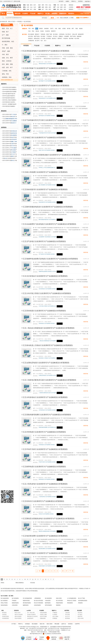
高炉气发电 (73, 36)
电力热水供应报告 (39, 601)
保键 (28, 9)
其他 (10, 77)
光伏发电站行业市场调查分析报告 (47, 289)
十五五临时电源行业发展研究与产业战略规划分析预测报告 (44, 103)
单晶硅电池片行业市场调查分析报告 (47, 98)
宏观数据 (55, 618)
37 (67, 571)
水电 (56, 29)
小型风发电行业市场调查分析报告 (47, 497)
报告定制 (87, 14)
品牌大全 (64, 624)
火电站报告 (48, 601)
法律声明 (77, 624)
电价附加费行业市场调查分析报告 (47, 549)
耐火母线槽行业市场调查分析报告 (47, 185)
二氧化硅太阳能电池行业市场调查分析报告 (47, 341)
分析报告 (71, 7)
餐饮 (61, 9)
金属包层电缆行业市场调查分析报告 (47, 375)
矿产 (3, 35)
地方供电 (30, 36)
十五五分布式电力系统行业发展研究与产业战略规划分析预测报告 (46, 293)
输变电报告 (48, 603)
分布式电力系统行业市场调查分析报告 (47, 306)
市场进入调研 (43, 615)
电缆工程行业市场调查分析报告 (47, 150)
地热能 (81, 29)
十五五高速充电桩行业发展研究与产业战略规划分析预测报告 (44, 553)
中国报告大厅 (64, 630)
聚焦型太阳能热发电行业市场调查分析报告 (47, 531)
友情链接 (27, 624)
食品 (65, 9)
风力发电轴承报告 (27, 598)
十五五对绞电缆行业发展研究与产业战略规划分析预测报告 (44, 432)
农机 (10, 71)
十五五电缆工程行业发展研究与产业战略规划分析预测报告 (44, 138)
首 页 (3, 13)
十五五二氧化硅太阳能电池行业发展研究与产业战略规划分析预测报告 (48, 328)
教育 (11, 58)
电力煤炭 (43, 36)
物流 (65, 5)
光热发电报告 (37, 605)
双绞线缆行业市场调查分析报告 (47, 323)
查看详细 (86, 62)
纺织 (3, 64)
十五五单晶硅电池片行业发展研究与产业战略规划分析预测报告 (45, 86)
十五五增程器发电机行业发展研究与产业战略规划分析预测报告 (45, 51)
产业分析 (33, 13)
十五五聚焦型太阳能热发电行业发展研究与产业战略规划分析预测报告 (48, 519)
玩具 (35, 7)
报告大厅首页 (12, 22)
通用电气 (60, 38)
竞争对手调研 (43, 616)
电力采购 (77, 38)
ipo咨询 (29, 611)
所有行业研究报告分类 (7, 80)
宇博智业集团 (52, 632)
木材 (58, 7)
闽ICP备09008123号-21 (36, 634)
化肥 (3, 68)
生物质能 (46, 29)
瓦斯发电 (43, 34)
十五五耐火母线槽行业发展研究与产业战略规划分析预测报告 (44, 172)
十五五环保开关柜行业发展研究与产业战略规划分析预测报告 (44, 449)
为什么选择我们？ (85, 18)
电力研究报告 (28, 25)
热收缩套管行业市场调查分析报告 (47, 202)
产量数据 (55, 613)
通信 (24, 5)
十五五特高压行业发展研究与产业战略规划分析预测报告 (43, 501)
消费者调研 (43, 618)
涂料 (39, 7)
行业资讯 (25, 13)
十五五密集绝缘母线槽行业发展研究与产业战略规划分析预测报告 (46, 415)
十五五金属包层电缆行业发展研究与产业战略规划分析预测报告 (45, 363)
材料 (50, 9)
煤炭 (33, 29)
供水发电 (43, 38)
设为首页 (61, 1)
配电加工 (37, 34)
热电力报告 (59, 598)
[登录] (15, 1)
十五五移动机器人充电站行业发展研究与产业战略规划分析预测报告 (47, 345)
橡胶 (43, 7)
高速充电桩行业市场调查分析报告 (47, 566)
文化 (7, 58)
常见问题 (67, 615)
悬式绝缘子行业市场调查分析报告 (47, 81)
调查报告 (71, 5)
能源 (3, 28)
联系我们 (81, 1)
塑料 (43, 5)
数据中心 (40, 13)
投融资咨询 (63, 13)
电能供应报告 (26, 601)
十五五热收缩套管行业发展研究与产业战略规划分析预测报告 (44, 189)
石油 (50, 5)
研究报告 (10, 13)
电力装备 (55, 34)
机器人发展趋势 (64, 18)
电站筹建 (71, 38)
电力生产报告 (82, 598)
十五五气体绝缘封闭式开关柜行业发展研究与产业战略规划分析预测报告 (49, 120)
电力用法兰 (68, 34)
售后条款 (80, 613)
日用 (28, 7)
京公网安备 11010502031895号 (52, 634)
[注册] (19, 1)
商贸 (3, 61)
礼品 (31, 7)
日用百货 (9, 61)
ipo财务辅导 (30, 618)
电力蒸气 (37, 41)
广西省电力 (49, 36)
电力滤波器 (31, 34)
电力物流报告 (48, 598)
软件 (35, 5)
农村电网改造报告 (83, 601)
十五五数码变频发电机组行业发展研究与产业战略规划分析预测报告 (47, 207)
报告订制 (42, 624)
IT (3, 45)
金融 (3, 58)
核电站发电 (37, 38)
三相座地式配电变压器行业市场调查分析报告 (47, 393)
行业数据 (55, 615)
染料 (50, 7)
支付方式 (67, 616)
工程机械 (5, 71)
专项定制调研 (43, 613)
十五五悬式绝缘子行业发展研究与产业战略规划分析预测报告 (44, 68)
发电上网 (75, 34)
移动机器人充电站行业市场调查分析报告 (47, 358)
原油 (33, 31)
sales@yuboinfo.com (66, 628)
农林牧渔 (5, 77)
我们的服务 (35, 624)
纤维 (46, 5)
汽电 (46, 9)
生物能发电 (31, 41)
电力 (37, 29)
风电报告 (80, 603)
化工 (39, 5)
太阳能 (64, 29)
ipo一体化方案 (31, 613)
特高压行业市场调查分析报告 (46, 514)
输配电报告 (26, 605)
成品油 (37, 31)
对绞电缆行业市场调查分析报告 (47, 445)
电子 (43, 9)
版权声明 (80, 616)
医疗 (31, 9)
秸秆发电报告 (48, 605)
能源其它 (53, 31)
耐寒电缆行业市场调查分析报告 (47, 479)
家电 (24, 7)
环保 (7, 74)
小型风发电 (62, 34)
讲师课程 (54, 13)
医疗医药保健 (6, 38)
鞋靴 (11, 64)
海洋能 (69, 29)
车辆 (55, 5)
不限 (29, 29)
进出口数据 (55, 616)
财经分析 (17, 13)
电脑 (28, 5)
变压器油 (33, 583)
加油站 (42, 31)
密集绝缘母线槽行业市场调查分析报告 (47, 427)
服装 (7, 64)
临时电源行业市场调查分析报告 (47, 116)
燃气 (73, 29)
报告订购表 (50, 624)
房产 (55, 7)
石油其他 (47, 31)
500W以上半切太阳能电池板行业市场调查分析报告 (47, 168)
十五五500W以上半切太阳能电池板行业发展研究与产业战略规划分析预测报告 (51, 155)
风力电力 (55, 36)
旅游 (55, 9)
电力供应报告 (59, 601)
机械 (39, 9)
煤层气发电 (37, 36)
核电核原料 (81, 34)
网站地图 (57, 624)
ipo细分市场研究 (31, 615)
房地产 (4, 51)
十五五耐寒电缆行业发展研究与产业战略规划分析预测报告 (44, 467)
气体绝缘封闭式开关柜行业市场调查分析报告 (47, 133)
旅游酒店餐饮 (6, 41)
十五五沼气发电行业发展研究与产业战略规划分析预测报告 (44, 241)
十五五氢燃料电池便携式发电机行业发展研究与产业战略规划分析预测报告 (50, 259)
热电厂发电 (49, 34)
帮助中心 (74, 1)
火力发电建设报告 (72, 598)
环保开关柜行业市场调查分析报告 (47, 462)
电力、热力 (43, 41)
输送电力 (54, 38)
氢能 (60, 29)
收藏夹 (67, 1)
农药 (7, 68)
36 (63, 571)
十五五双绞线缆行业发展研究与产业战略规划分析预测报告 (44, 311)
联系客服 (67, 618)
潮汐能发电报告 (27, 603)
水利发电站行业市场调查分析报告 (47, 410)
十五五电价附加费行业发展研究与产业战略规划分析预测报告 (44, 536)
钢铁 (7, 35)
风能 (77, 29)
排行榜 (47, 13)
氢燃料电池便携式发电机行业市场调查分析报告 (47, 272)
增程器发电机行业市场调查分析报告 (47, 64)
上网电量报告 (37, 598)
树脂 (46, 7)
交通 (61, 5)
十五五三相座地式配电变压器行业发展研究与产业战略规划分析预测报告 (49, 380)
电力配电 (49, 38)
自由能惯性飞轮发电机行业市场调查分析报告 (47, 237)
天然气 (52, 29)
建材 (61, 7)
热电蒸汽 (30, 38)
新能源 (41, 29)
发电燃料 (67, 36)
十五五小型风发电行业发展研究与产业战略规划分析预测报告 (44, 484)
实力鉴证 (80, 615)
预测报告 (71, 9)
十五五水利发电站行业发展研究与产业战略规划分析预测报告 (44, 397)
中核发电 (65, 38)
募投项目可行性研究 (32, 616)
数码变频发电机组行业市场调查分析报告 (47, 220)
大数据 (82, 14)
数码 (31, 5)
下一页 (71, 571)
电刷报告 (58, 605)
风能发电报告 (59, 603)
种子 (11, 68)
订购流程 (67, 613)
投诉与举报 (81, 618)
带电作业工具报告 (72, 601)
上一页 (38, 571)
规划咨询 (71, 13)
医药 (24, 9)
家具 (65, 7)
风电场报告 (70, 603)
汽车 (58, 5)
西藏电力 (61, 36)
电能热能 (79, 36)
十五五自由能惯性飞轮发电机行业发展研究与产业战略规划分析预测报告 (49, 224)
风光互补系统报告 (39, 603)
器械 (35, 9)
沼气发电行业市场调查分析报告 (47, 254)
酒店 (58, 9)
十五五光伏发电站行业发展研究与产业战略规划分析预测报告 (44, 276)
